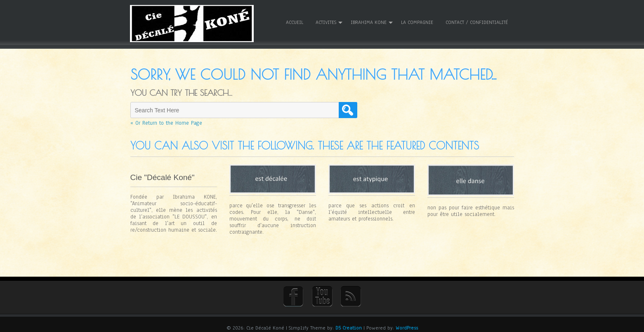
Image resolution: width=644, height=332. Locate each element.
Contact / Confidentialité (477, 20)
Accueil (295, 20)
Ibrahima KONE (369, 20)
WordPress (407, 323)
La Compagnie (417, 20)
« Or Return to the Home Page (166, 119)
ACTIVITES (326, 20)
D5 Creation (349, 323)
